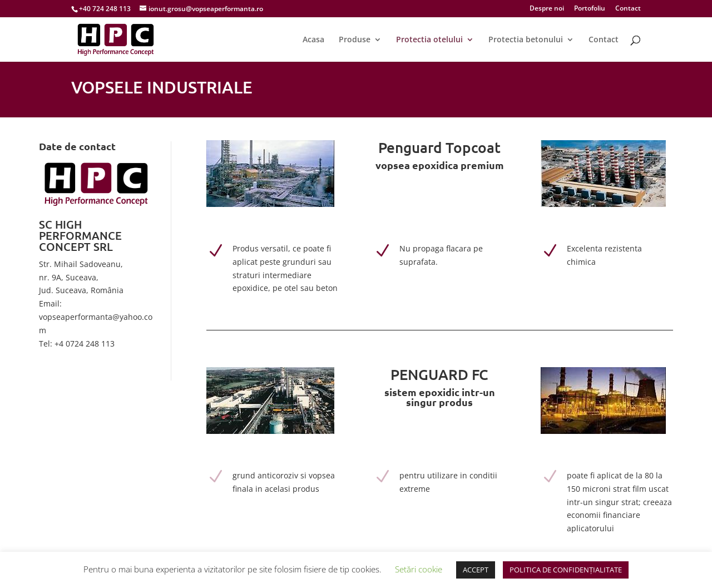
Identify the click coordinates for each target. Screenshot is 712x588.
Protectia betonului (526, 40)
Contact (628, 9)
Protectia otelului (429, 40)
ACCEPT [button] (476, 570)
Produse (355, 40)
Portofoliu (590, 9)
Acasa (313, 40)
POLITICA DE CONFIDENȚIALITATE (566, 570)
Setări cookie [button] (419, 569)
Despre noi (547, 9)
